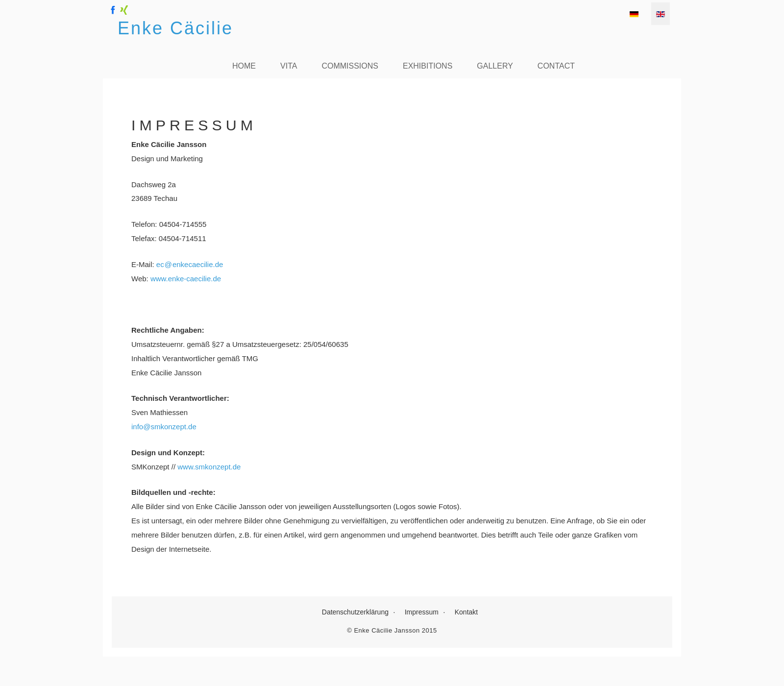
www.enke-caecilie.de (186, 279)
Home (244, 66)
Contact (556, 66)
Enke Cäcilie (175, 28)
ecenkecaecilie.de (190, 264)
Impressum (422, 612)
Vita (289, 66)
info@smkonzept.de (164, 427)
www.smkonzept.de (209, 467)
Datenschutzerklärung (355, 612)
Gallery (495, 66)
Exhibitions (428, 66)
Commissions (350, 66)
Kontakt (466, 612)
